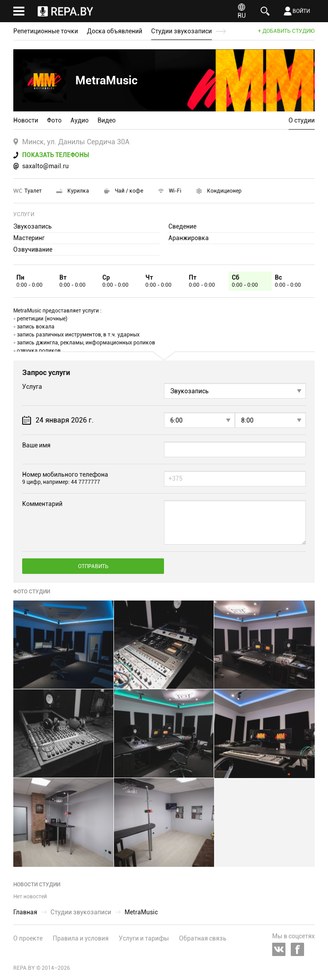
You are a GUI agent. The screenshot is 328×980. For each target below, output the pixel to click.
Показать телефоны (56, 155)
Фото (54, 120)
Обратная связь (203, 938)
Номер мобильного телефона (65, 478)
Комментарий (42, 504)
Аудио (80, 120)
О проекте (28, 938)
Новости (26, 120)
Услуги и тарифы (144, 938)
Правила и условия (81, 938)
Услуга (32, 387)
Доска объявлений (115, 31)
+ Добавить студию (286, 31)
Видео (107, 120)
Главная (25, 912)
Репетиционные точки (46, 31)
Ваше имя (36, 445)
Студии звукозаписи (182, 31)
